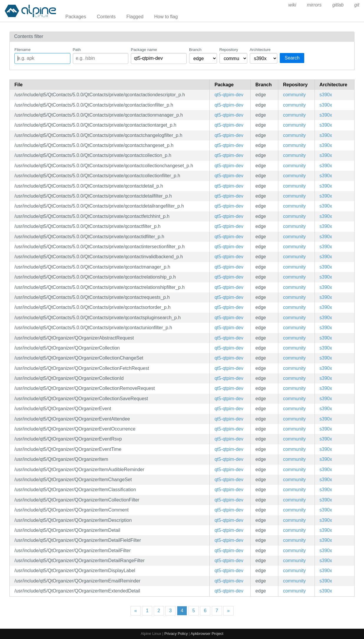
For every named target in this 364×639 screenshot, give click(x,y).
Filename (23, 50)
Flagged (135, 17)
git (357, 5)
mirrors (314, 5)
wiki (292, 5)
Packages (76, 17)
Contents (106, 17)
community (294, 95)
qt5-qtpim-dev (229, 95)
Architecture (260, 50)
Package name (144, 50)
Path (77, 50)
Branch (195, 50)
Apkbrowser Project (207, 634)
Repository (229, 50)
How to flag (166, 17)
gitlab (338, 5)
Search (292, 58)
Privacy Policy (176, 634)
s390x (326, 95)
